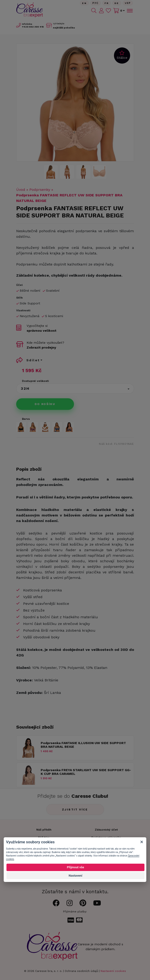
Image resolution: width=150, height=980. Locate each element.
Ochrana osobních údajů (81, 971)
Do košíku (45, 404)
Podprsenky (40, 190)
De (117, 3)
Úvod (21, 190)
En (84, 3)
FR (107, 3)
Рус (96, 3)
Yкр (128, 3)
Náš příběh (44, 830)
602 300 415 (33, 27)
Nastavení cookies (113, 971)
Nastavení (75, 876)
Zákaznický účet (106, 830)
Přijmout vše (75, 867)
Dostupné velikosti (35, 381)
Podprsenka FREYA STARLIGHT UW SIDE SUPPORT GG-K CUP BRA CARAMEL (86, 772)
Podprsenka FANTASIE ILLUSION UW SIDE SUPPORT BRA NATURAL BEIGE (83, 745)
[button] (75, 389)
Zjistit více (75, 810)
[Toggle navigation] (129, 11)
